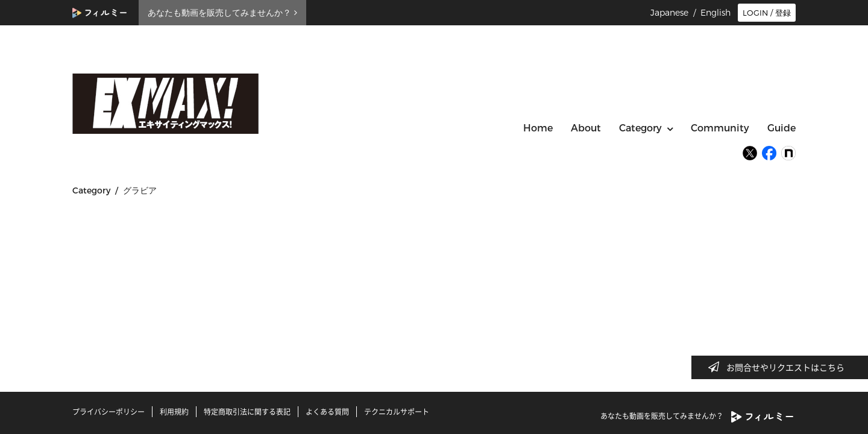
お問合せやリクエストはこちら (780, 367)
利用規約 (174, 412)
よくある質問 (327, 412)
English (715, 13)
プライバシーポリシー (108, 412)
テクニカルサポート (397, 412)
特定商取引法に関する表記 (247, 412)
